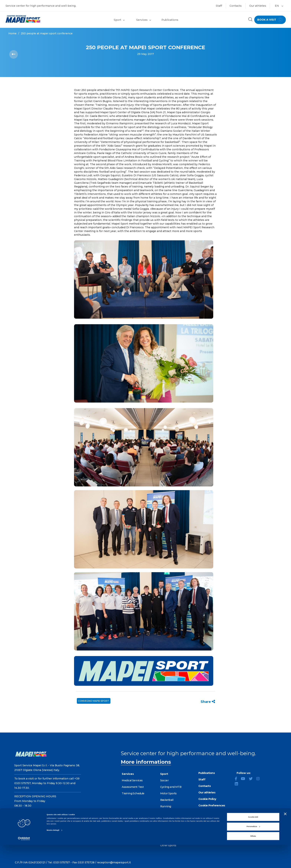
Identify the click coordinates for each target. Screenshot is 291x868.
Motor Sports (168, 793)
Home (12, 33)
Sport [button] (119, 20)
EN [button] (279, 6)
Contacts (236, 6)
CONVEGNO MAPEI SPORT (94, 701)
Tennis (165, 826)
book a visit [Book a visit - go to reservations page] (269, 20)
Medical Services (132, 780)
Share (208, 702)
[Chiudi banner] (285, 837)
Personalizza (253, 850)
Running (166, 806)
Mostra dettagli (53, 854)
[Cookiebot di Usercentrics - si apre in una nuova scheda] (24, 862)
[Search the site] (249, 20)
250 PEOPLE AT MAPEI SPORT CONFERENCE (47, 33)
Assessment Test (133, 787)
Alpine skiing (168, 819)
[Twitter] (252, 779)
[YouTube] (245, 779)
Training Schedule (133, 793)
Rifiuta (253, 859)
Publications (170, 20)
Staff (219, 6)
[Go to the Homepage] (36, 19)
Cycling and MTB (171, 787)
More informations (146, 762)
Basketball (167, 800)
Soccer (164, 780)
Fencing (165, 813)
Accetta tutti (253, 840)
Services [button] (144, 20)
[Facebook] (237, 779)
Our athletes (258, 6)
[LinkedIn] (238, 784)
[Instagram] (259, 779)
